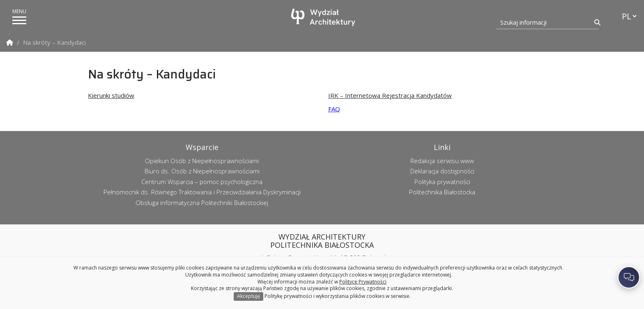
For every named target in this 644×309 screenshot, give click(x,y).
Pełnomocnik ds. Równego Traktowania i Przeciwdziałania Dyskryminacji (202, 192)
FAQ (334, 109)
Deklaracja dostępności (442, 171)
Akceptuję (248, 296)
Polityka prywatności (442, 182)
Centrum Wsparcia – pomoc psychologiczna (202, 182)
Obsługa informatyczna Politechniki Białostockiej (202, 203)
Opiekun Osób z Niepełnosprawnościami (202, 161)
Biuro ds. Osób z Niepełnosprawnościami (202, 171)
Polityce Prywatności (363, 282)
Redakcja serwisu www (442, 161)
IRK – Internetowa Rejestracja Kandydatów (390, 95)
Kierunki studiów (111, 95)
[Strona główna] (324, 17)
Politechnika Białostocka (442, 192)
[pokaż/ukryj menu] (19, 20)
